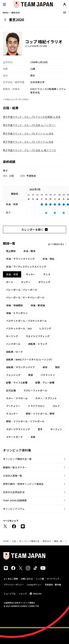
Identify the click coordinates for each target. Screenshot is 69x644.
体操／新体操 (38, 305)
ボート (10, 282)
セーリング (12, 336)
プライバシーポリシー (14, 585)
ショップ (23, 594)
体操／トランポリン (17, 313)
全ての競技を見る (56, 244)
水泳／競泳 (29, 251)
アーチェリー (13, 406)
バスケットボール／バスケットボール (26, 321)
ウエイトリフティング (38, 336)
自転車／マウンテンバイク (20, 367)
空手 (40, 429)
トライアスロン (36, 406)
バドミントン (48, 375)
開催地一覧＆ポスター (15, 467)
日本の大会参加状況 (14, 492)
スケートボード (14, 437)
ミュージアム (10, 594)
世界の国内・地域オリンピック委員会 (23, 484)
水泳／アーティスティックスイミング (26, 267)
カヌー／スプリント (46, 398)
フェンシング (13, 375)
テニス (47, 274)
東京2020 (47, 541)
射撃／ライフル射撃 (17, 383)
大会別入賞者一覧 (13, 476)
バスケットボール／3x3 (19, 328)
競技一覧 (58, 541)
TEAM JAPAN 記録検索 (15, 500)
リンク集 (40, 579)
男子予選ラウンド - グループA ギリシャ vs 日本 (28, 134)
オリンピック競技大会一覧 (17, 459)
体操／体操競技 (14, 305)
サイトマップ (53, 579)
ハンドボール (13, 344)
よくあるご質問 (11, 579)
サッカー (31, 274)
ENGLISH (37, 594)
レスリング (45, 328)
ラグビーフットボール (35, 390)
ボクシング (44, 282)
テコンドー (12, 414)
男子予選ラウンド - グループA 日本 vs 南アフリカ (29, 150)
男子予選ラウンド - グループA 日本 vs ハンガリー (29, 125)
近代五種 (11, 390)
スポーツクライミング (18, 429)
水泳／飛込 (48, 259)
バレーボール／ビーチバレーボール (25, 297)
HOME (6, 541)
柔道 (31, 375)
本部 (33, 437)
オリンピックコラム (14, 509)
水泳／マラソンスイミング (20, 259)
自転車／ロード (14, 352)
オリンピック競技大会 (29, 541)
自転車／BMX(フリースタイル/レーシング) (29, 359)
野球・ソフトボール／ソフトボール (25, 421)
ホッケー (26, 282)
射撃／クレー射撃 (45, 383)
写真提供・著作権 (53, 585)
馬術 (57, 367)
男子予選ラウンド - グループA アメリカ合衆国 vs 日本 (32, 117)
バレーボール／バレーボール (22, 290)
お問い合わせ (27, 579)
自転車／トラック (38, 344)
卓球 (45, 367)
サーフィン (56, 429)
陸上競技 (11, 251)
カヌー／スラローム (17, 398)
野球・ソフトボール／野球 (40, 414)
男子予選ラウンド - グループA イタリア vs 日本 (28, 142)
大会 (14, 541)
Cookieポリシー (34, 585)
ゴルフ (56, 406)
